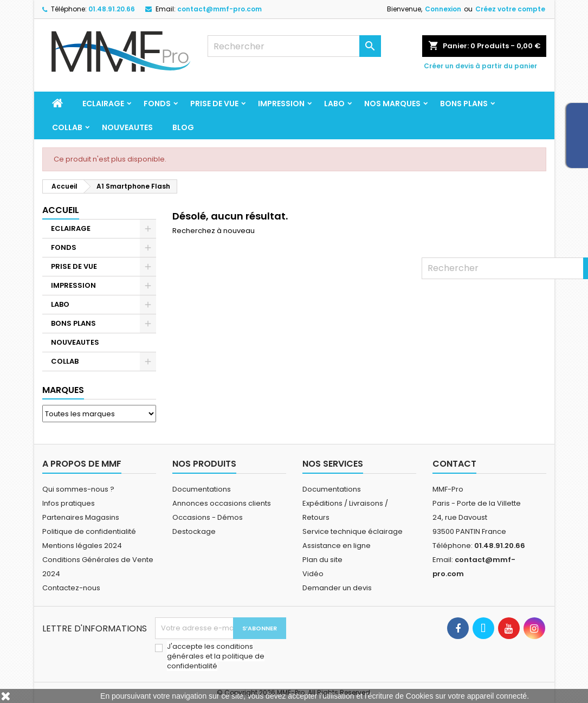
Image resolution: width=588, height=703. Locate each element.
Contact (454, 464)
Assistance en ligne (337, 546)
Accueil (61, 210)
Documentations (202, 489)
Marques (63, 390)
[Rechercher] (294, 46)
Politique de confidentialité (89, 531)
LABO (334, 104)
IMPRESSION (281, 104)
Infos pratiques (69, 503)
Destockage (194, 531)
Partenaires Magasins (81, 517)
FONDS (157, 104)
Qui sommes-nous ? (78, 489)
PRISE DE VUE (214, 104)
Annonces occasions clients (222, 503)
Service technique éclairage (353, 531)
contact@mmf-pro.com (219, 9)
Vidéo (313, 574)
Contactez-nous (71, 588)
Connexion (443, 9)
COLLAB (67, 127)
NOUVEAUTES (127, 127)
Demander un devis (337, 588)
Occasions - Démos (208, 517)
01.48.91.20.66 (112, 9)
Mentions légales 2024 (82, 546)
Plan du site (322, 560)
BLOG (183, 127)
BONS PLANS (464, 104)
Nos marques (392, 104)
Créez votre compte (510, 9)
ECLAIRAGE (103, 104)
